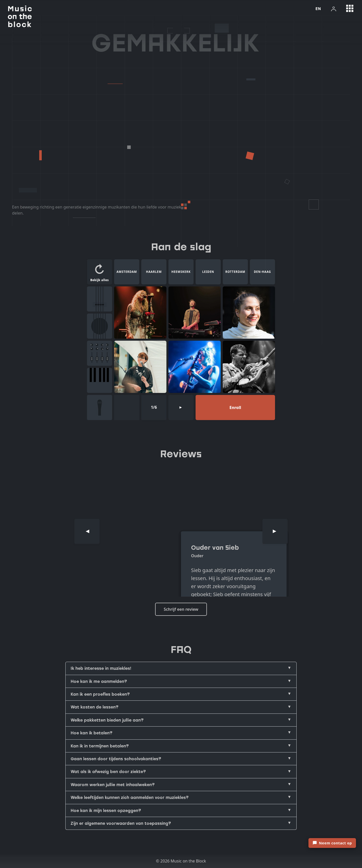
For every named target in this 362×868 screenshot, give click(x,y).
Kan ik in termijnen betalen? (100, 746)
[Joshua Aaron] (195, 313)
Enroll (235, 407)
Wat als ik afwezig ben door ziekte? (108, 772)
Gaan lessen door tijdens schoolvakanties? (116, 759)
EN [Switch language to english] (318, 9)
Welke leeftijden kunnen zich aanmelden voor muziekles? (130, 797)
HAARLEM (154, 272)
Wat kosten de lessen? (95, 707)
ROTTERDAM (235, 272)
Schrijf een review (181, 609)
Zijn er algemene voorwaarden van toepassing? (121, 823)
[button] (100, 272)
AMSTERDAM (127, 272)
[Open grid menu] (350, 9)
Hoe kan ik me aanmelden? (99, 681)
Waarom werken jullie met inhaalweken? (113, 785)
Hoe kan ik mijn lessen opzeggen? (106, 810)
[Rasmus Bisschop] (249, 367)
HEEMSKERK (181, 272)
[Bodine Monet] (140, 313)
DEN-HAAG (262, 272)
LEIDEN (208, 272)
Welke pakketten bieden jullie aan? (107, 720)
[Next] (275, 531)
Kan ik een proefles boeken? (100, 694)
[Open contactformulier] (332, 843)
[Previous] (87, 531)
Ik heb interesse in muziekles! (101, 668)
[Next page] (181, 407)
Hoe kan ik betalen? (92, 733)
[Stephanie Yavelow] (249, 313)
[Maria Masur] (140, 367)
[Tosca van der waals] (195, 367)
